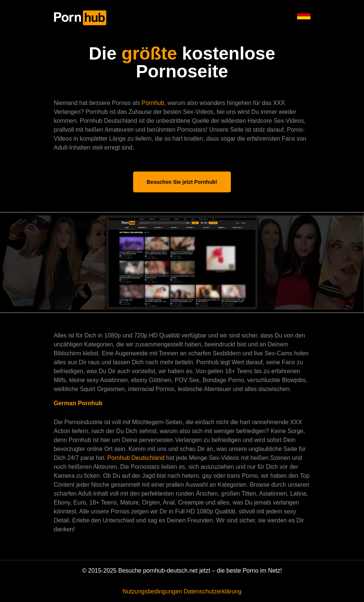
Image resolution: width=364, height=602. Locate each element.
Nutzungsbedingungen (152, 591)
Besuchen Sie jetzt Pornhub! (182, 182)
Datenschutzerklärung (213, 591)
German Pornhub (78, 403)
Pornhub (153, 103)
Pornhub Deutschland (137, 458)
